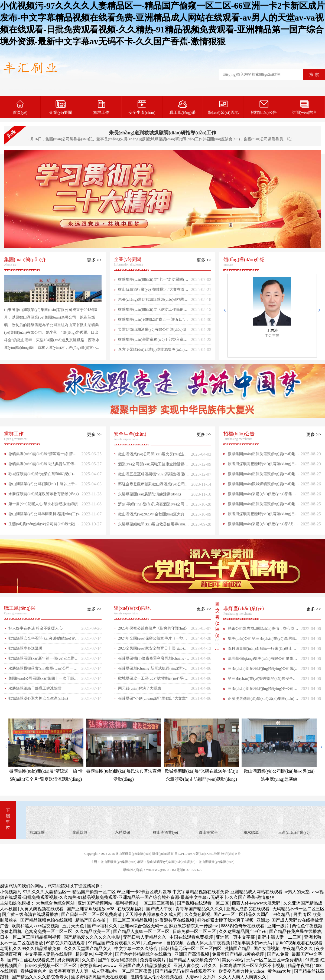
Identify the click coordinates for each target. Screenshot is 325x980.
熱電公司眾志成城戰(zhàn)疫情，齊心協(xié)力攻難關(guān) (263, 630)
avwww (110, 966)
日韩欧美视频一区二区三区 (51, 966)
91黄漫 (312, 960)
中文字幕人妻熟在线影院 (49, 954)
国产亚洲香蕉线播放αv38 (91, 909)
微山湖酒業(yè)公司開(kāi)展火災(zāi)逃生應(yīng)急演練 (153, 456)
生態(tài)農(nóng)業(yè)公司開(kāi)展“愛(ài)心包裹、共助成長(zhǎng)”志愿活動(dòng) (44, 525)
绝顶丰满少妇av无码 (253, 943)
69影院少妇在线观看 (66, 943)
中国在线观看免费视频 (192, 937)
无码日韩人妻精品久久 (145, 937)
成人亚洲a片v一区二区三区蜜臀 (122, 971)
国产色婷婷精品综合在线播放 (144, 954)
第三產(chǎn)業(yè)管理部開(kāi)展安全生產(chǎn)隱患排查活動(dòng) (262, 680)
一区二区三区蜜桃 (157, 903)
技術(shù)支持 (231, 854)
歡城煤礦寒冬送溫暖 (25, 648)
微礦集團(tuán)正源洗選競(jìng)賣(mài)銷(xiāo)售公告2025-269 (263, 475)
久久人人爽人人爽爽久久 (243, 977)
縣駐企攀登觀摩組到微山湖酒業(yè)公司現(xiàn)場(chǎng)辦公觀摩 (153, 486)
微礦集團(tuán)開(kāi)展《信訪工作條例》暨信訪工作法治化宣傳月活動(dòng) (153, 311)
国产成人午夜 (160, 909)
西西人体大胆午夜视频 (209, 943)
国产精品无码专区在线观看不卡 (186, 971)
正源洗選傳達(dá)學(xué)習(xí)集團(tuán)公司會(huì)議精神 (263, 700)
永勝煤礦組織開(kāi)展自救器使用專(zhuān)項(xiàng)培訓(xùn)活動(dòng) (152, 526)
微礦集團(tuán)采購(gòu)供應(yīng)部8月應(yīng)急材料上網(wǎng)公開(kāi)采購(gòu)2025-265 (263, 525)
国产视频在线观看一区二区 (203, 903)
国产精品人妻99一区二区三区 (142, 931)
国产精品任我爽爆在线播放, (296, 931)
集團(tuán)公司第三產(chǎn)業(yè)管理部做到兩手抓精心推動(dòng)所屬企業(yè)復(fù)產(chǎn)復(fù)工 (263, 640)
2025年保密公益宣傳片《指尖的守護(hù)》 (153, 628)
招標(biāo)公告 (264, 107)
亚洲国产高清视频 (192, 954)
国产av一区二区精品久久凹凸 (242, 914)
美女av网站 (233, 960)
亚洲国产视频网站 (96, 903)
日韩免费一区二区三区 (195, 931)
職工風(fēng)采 (183, 107)
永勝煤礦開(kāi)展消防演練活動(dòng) (149, 494)
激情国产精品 (238, 948)
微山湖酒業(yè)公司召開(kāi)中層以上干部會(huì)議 (43, 485)
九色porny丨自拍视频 (164, 943)
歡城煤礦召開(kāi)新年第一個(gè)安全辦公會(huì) (43, 660)
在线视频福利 (131, 909)
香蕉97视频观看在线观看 (299, 943)
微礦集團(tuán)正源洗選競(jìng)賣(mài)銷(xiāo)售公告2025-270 (263, 455)
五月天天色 (74, 926)
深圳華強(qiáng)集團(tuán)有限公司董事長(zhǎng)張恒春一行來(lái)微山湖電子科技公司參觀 (264, 660)
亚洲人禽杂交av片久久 (196, 966)
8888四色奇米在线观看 (243, 926)
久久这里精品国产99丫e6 (243, 931)
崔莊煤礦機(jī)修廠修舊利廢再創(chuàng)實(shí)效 (154, 660)
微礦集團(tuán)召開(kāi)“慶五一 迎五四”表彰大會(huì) (153, 321)
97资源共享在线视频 (175, 920)
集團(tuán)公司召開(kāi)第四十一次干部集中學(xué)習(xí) (43, 680)
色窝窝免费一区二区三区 (49, 931)
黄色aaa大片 (280, 971)
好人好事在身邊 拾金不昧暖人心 (35, 628)
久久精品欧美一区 (93, 931)
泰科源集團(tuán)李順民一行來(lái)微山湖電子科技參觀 (262, 650)
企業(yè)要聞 (61, 107)
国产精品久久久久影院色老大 (40, 977)
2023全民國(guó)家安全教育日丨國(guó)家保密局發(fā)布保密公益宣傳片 (153, 650)
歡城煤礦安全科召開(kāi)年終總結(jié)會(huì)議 (43, 640)
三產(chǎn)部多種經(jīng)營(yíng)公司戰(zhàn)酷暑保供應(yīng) (263, 670)
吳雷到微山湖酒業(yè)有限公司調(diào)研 (152, 330)
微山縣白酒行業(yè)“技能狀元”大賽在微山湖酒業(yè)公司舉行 (153, 291)
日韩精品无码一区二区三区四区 (192, 948)
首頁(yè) (20, 107)
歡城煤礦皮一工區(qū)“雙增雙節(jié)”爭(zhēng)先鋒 (153, 680)
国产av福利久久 (103, 926)
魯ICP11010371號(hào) (190, 854)
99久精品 (282, 914)
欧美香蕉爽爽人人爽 (69, 971)
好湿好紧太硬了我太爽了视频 (226, 920)
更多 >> (94, 260)
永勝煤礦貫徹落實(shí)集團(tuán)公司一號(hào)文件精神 (43, 670)
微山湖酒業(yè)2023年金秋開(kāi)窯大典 (151, 514)
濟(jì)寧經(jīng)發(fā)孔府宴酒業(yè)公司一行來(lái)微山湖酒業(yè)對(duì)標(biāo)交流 (153, 506)
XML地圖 (213, 854)
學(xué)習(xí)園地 (223, 107)
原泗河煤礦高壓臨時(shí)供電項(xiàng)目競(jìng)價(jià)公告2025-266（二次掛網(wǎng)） (263, 465)
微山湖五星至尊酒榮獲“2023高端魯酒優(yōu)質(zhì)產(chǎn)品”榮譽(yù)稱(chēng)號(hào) (154, 476)
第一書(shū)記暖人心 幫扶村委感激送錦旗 (43, 504)
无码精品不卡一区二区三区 (298, 909)
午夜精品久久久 (298, 948)
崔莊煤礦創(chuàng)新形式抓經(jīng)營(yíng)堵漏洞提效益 (153, 670)
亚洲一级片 (279, 926)
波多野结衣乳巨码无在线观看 (100, 977)
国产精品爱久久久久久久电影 (92, 937)
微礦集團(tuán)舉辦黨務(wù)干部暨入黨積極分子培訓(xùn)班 (153, 341)
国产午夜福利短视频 (118, 960)
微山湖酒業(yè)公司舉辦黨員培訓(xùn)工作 (44, 514)
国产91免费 (278, 954)
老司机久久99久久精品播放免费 (31, 948)
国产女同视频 (267, 948)
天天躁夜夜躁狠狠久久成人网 (154, 914)
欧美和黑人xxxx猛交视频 (36, 926)
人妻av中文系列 (201, 977)
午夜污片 (104, 954)
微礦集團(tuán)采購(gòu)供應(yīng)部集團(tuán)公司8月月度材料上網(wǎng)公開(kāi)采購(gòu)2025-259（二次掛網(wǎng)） (263, 495)
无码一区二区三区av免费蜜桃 (275, 960)
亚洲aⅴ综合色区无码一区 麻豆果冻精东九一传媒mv (170, 926)
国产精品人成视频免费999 (194, 960)
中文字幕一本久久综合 (136, 948)
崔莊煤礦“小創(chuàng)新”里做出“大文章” (153, 698)
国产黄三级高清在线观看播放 (31, 914)
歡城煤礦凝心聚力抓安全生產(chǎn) (38, 698)
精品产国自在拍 (91, 920)
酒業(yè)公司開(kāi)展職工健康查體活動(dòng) (154, 466)
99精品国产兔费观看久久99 (115, 943)
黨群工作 (101, 107)
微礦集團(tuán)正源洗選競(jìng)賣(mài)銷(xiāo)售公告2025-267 (263, 505)
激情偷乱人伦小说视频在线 (157, 977)
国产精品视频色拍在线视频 (47, 920)
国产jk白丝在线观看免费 (31, 960)
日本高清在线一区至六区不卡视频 (253, 966)
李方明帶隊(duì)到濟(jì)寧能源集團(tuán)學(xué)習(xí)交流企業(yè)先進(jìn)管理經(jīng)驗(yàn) (153, 351)
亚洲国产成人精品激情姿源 (145, 966)
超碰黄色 (84, 954)
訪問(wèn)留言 (305, 107)
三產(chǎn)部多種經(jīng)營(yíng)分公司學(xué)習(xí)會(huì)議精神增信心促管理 (263, 690)
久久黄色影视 (198, 914)
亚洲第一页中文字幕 (236, 937)
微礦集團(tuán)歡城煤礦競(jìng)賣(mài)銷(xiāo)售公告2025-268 (263, 485)
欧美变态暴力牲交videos (242, 971)
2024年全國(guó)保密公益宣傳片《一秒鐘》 (151, 640)
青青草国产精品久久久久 (200, 909)
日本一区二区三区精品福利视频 (31, 937)
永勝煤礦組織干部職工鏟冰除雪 (35, 688)
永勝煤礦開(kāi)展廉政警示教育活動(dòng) (44, 494)
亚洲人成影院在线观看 (248, 909)
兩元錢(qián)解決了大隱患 (140, 688)
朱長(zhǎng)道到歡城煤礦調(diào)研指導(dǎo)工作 (163, 133)
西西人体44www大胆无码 (257, 903)
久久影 (89, 960)
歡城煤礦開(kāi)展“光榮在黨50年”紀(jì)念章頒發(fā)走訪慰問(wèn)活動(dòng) (43, 475)
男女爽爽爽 (69, 960)
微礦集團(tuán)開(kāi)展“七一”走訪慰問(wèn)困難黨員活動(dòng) (153, 281)
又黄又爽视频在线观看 (42, 909)
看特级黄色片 (34, 971)
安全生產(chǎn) (142, 107)
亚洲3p (263, 920)
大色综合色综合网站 (56, 903)
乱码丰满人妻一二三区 (280, 937)
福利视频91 (126, 903)
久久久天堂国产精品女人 (88, 948)
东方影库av (90, 966)
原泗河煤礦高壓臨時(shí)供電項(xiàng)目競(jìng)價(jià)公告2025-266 (263, 515)
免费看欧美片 (153, 960)
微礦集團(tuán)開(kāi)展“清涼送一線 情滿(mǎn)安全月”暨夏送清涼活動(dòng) (43, 455)
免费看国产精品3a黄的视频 (238, 954)
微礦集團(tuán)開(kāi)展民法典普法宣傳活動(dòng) (43, 465)
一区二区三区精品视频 (131, 920)
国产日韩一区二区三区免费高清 (92, 914)
